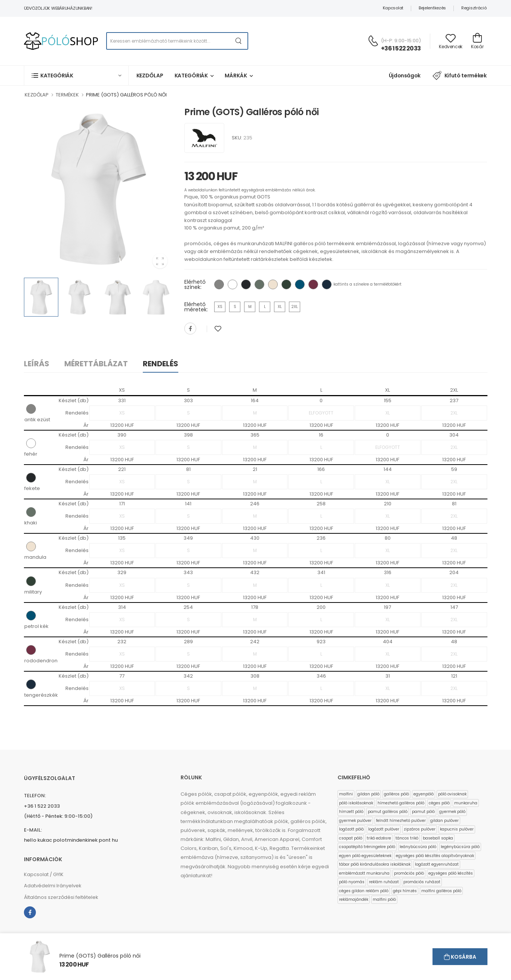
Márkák (236, 75)
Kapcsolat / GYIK (44, 874)
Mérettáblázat (96, 364)
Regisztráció (474, 8)
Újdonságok (405, 75)
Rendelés (161, 364)
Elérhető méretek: (196, 307)
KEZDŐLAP (37, 95)
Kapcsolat (393, 8)
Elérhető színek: (195, 284)
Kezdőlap (150, 75)
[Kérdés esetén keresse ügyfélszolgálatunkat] (373, 41)
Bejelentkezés (432, 8)
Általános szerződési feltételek (61, 897)
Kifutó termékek (459, 75)
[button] (76, 75)
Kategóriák (191, 75)
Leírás (37, 364)
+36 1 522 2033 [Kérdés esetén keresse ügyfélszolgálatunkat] (401, 48)
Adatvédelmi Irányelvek (53, 886)
